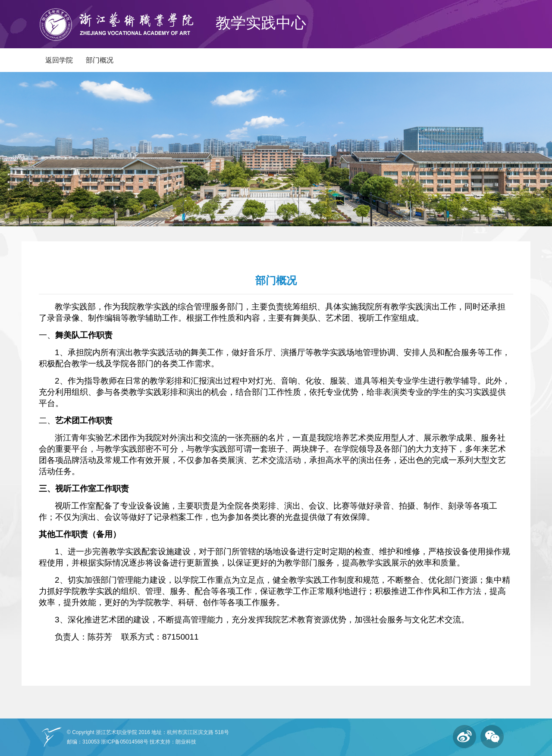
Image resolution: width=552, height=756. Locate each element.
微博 (464, 737)
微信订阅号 (492, 737)
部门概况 (100, 60)
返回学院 (59, 60)
